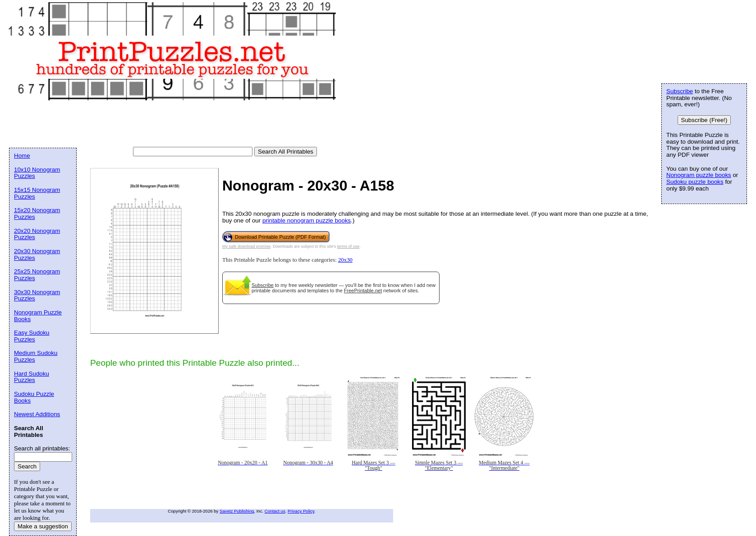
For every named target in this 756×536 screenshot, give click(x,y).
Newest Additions (37, 414)
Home (22, 156)
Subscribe (263, 285)
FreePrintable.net (363, 291)
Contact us (275, 511)
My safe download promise (246, 246)
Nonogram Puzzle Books (38, 316)
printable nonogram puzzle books (307, 220)
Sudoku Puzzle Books (34, 397)
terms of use (348, 246)
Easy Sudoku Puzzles (32, 336)
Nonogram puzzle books (699, 175)
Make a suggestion (43, 526)
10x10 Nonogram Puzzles (37, 173)
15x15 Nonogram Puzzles (37, 193)
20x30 (345, 260)
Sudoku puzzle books (695, 182)
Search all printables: (42, 448)
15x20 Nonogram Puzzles (37, 213)
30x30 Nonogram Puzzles (37, 295)
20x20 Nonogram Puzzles (37, 234)
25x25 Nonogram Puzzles (37, 275)
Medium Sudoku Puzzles (36, 356)
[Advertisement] (173, 124)
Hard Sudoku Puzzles (32, 377)
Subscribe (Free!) (704, 120)
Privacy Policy (301, 511)
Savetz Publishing (237, 511)
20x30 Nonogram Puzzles (37, 254)
